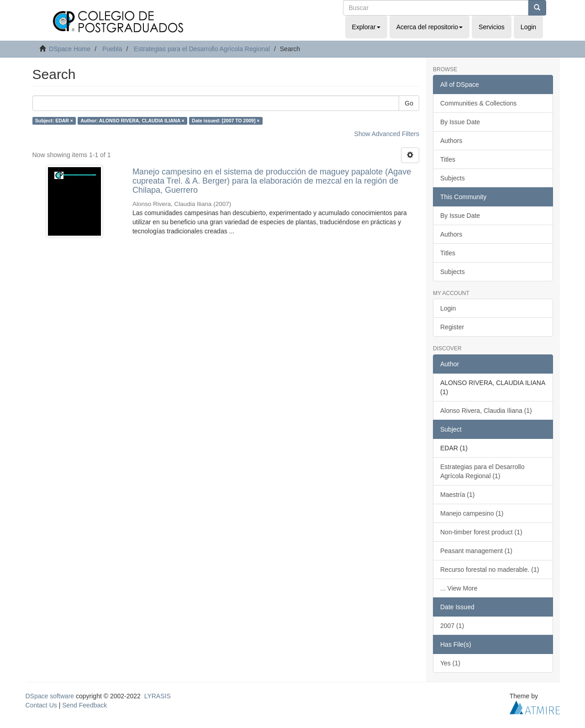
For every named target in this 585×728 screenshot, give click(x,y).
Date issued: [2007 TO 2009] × (226, 121)
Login (448, 308)
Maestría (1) (457, 495)
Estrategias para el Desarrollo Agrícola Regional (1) (482, 471)
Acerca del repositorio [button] (430, 27)
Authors (451, 141)
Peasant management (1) (476, 551)
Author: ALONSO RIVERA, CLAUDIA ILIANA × (132, 121)
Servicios (492, 27)
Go (409, 103)
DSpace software (50, 696)
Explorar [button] (366, 27)
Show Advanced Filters (387, 134)
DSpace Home (70, 49)
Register (452, 327)
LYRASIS (158, 696)
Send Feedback (84, 705)
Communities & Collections (478, 103)
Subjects (453, 178)
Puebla (112, 49)
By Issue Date (460, 122)
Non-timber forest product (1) (481, 532)
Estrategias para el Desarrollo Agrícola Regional (202, 49)
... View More (459, 588)
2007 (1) (452, 626)
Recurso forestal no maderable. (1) (490, 570)
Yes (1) (450, 663)
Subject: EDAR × (54, 121)
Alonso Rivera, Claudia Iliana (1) (486, 411)
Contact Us (41, 705)
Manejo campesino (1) (472, 513)
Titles (448, 159)
